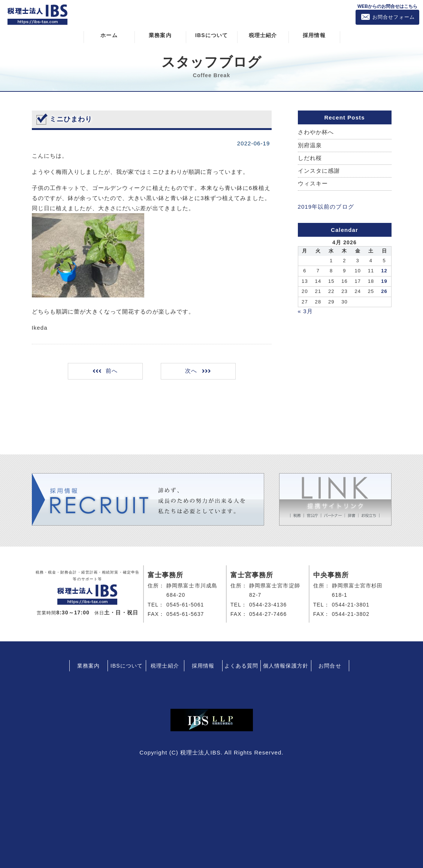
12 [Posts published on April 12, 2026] (384, 270)
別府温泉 (310, 145)
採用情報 (314, 35)
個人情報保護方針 (286, 665)
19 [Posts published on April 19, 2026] (384, 281)
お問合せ (330, 665)
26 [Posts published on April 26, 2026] (384, 291)
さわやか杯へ (316, 132)
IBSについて (211, 35)
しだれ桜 (310, 158)
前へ (112, 371)
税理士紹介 (263, 35)
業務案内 (160, 35)
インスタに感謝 (319, 171)
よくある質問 (241, 665)
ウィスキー (313, 184)
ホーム (109, 35)
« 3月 (305, 311)
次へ (190, 371)
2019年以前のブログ (326, 207)
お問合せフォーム (394, 17)
